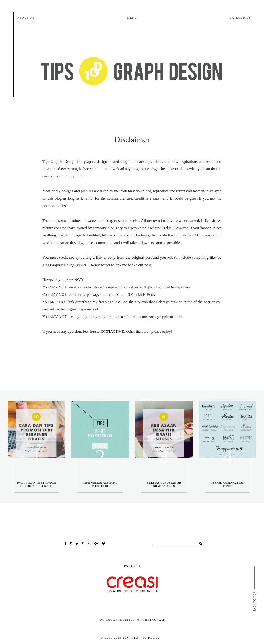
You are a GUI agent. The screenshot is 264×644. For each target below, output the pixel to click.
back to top (254, 601)
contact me (112, 332)
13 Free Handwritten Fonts (228, 484)
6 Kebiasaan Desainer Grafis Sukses (164, 484)
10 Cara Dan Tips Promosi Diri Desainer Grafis (36, 484)
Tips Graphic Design (142, 638)
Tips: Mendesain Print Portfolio (100, 484)
